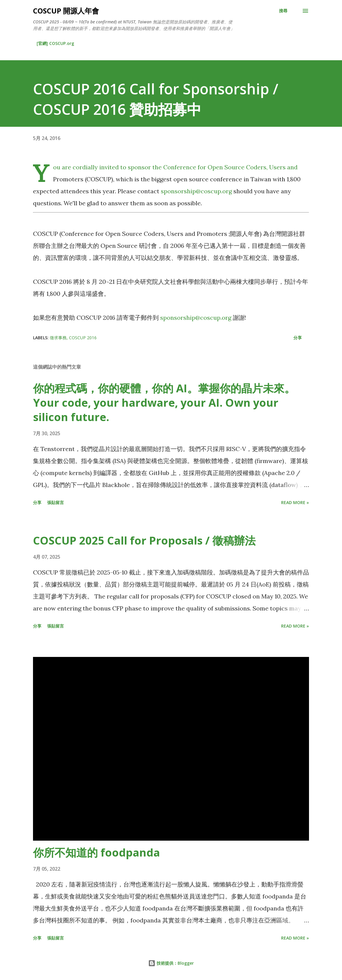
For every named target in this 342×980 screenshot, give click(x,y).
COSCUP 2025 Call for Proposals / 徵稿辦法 (144, 540)
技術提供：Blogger (171, 963)
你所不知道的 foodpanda (96, 852)
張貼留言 (55, 502)
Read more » (295, 502)
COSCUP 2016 (83, 338)
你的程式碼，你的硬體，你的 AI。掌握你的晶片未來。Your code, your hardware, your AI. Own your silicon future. (164, 403)
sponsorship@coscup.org (196, 191)
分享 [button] (298, 338)
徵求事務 (58, 338)
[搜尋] (283, 11)
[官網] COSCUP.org (55, 43)
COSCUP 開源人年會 (66, 11)
